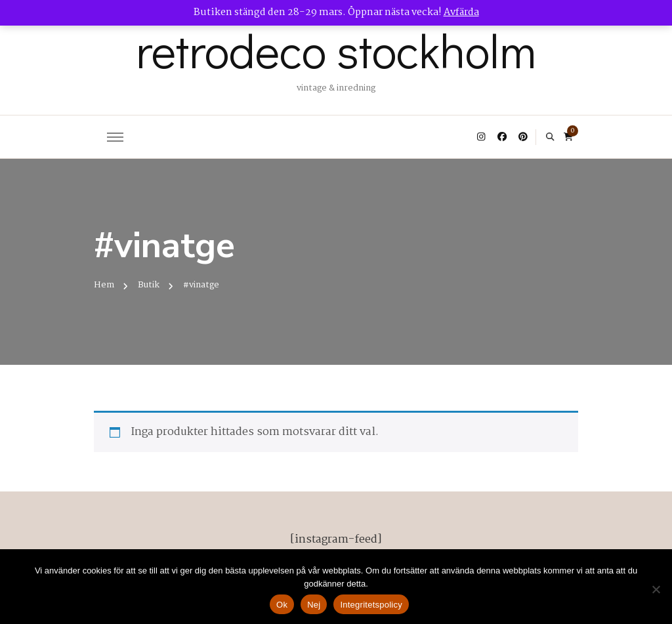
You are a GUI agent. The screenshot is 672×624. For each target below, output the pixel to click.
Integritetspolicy (371, 605)
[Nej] (656, 589)
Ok (282, 605)
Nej (314, 605)
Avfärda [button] (461, 12)
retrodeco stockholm (336, 50)
